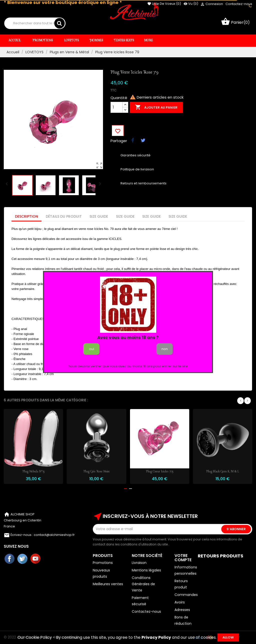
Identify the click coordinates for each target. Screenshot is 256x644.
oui (91, 349)
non (165, 349)
